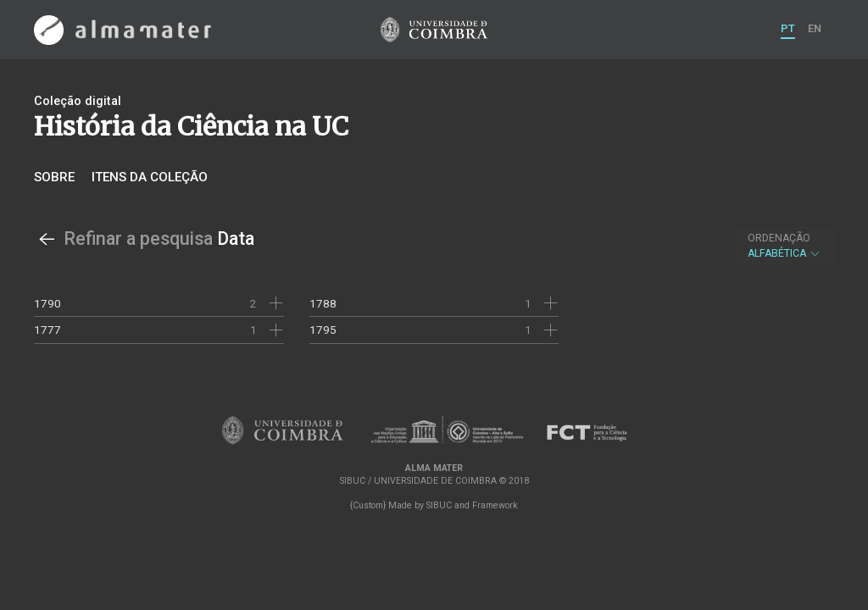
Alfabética (785, 246)
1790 (47, 303)
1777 (47, 330)
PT (788, 28)
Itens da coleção (150, 177)
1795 (323, 330)
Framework (495, 505)
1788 (323, 303)
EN (815, 28)
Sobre (54, 177)
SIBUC (439, 505)
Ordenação (779, 238)
